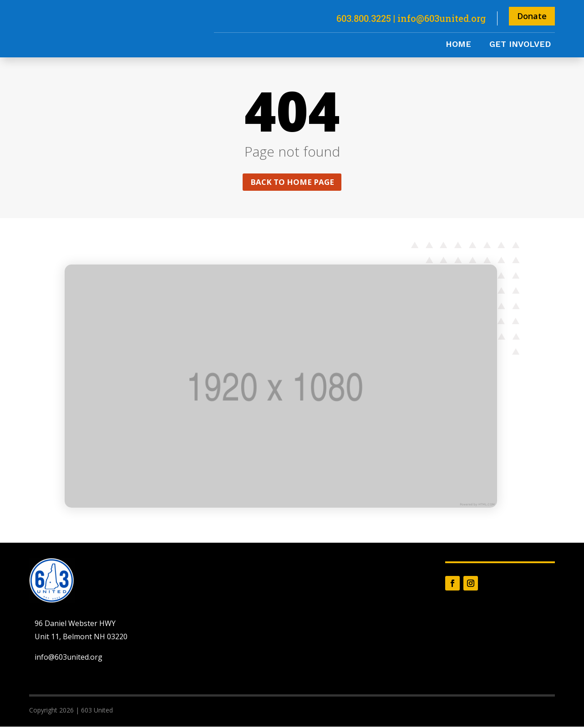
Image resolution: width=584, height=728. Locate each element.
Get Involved (520, 45)
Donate (532, 16)
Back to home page (292, 183)
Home (458, 45)
